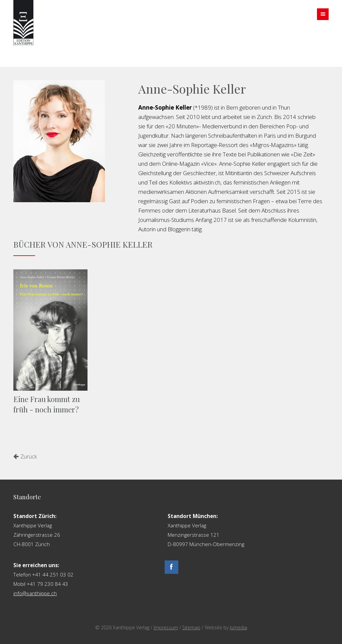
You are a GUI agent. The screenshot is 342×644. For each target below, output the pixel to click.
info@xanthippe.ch (35, 593)
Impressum (166, 627)
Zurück (29, 456)
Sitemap (191, 627)
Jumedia (238, 627)
